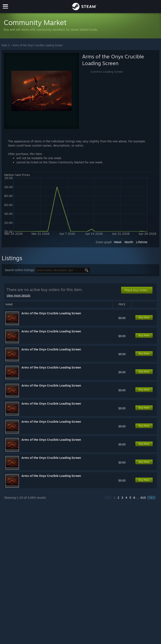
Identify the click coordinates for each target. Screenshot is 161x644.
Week (118, 242)
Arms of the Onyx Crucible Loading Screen (38, 45)
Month (129, 242)
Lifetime (142, 242)
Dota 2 (6, 45)
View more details (18, 295)
